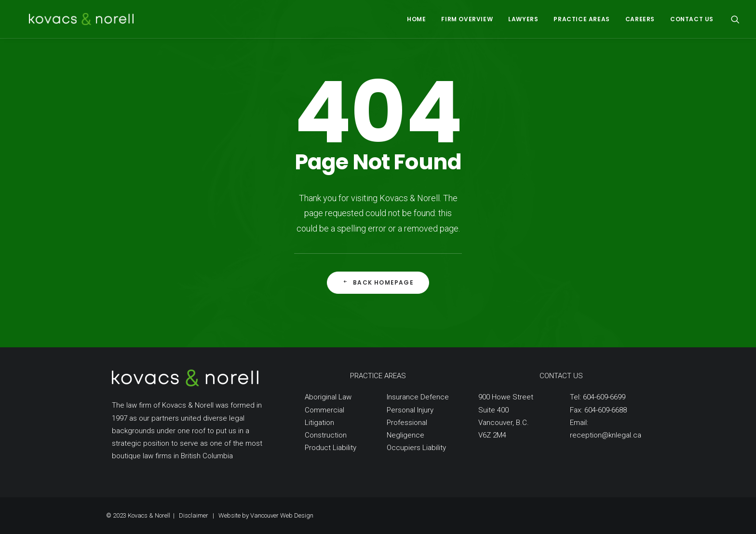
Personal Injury (410, 410)
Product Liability (331, 448)
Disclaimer (194, 515)
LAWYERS (523, 19)
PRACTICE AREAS (581, 19)
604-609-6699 (604, 397)
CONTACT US (692, 19)
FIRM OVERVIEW (467, 19)
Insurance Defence (418, 397)
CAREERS (640, 19)
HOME (416, 19)
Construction (326, 435)
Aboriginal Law (328, 397)
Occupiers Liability (416, 448)
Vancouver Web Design (282, 515)
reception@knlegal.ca (606, 435)
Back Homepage (378, 282)
